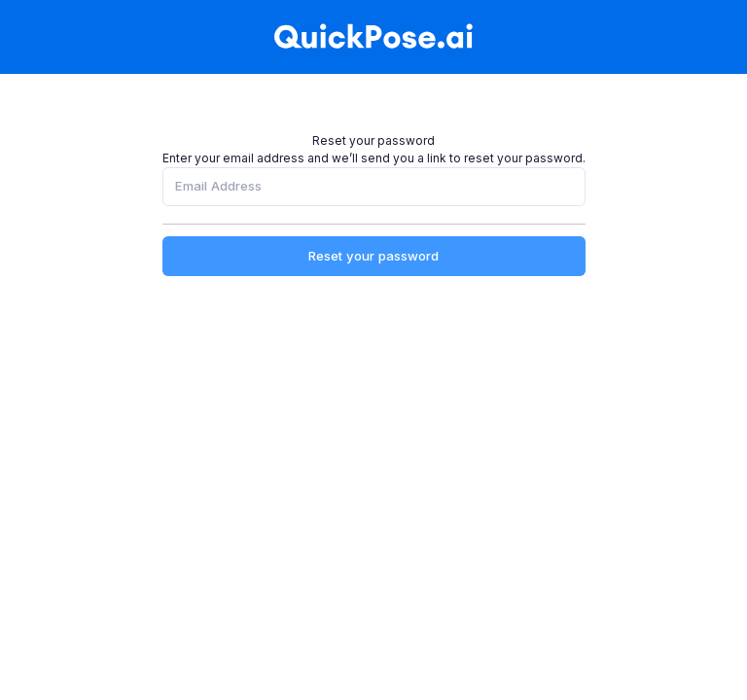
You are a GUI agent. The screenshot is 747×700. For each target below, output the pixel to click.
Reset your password (373, 256)
